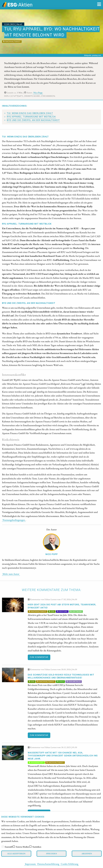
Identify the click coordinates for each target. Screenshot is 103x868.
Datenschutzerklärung (48, 864)
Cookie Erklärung (69, 864)
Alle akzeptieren (16, 853)
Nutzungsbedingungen (14, 520)
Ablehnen (87, 853)
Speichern (51, 853)
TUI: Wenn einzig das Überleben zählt (30, 113)
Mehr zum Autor (11, 574)
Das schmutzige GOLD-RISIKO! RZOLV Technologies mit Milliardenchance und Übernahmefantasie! (61, 676)
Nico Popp (38, 93)
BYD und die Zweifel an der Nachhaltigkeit (33, 120)
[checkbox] (3, 847)
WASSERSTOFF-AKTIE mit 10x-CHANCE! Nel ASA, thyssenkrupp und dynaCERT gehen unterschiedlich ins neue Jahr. (63, 756)
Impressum (30, 864)
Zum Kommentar (39, 657)
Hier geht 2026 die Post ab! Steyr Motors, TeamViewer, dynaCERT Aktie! (62, 606)
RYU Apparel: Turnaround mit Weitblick (31, 117)
